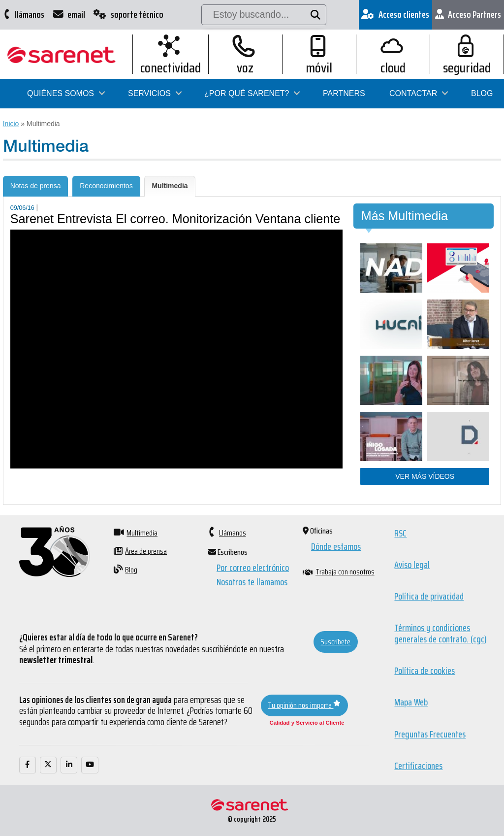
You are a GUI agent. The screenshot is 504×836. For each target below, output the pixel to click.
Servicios (149, 93)
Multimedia (170, 186)
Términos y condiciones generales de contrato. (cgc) (441, 634)
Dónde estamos (336, 547)
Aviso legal (412, 565)
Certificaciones (418, 766)
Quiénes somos (61, 93)
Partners (344, 93)
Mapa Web (411, 702)
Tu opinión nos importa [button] (304, 705)
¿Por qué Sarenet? (247, 93)
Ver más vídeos (425, 476)
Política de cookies (425, 671)
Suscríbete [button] (335, 642)
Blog (482, 93)
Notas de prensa (36, 186)
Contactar (413, 93)
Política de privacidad (429, 597)
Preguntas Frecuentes (430, 734)
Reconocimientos (106, 186)
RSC (400, 533)
